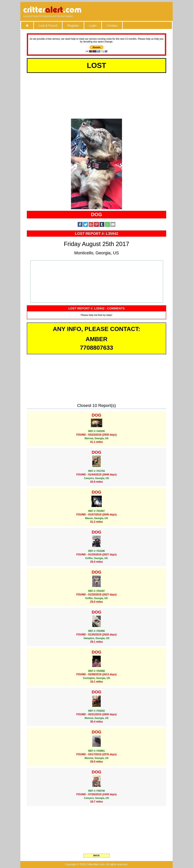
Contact (112, 25)
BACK (96, 855)
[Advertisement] (135, 10)
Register (73, 25)
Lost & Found (48, 25)
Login (93, 25)
